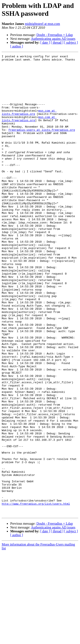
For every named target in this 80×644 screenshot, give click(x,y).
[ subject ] (71, 43)
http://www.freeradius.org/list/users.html (36, 594)
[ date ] (45, 43)
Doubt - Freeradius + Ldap (55, 35)
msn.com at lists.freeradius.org (29, 124)
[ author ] (17, 46)
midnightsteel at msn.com (42, 24)
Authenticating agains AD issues (53, 39)
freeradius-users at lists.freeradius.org (42, 145)
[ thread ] (57, 43)
